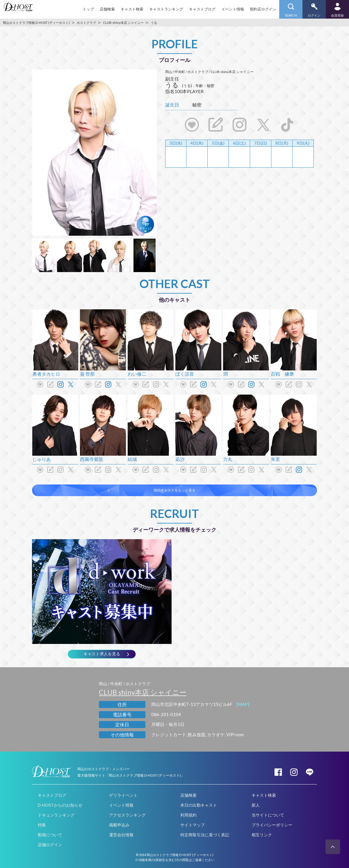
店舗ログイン (50, 845)
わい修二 (137, 374)
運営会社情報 (121, 835)
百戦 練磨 (282, 374)
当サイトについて (268, 815)
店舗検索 (107, 9)
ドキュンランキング (56, 815)
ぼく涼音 (185, 374)
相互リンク (262, 835)
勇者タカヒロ (46, 374)
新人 (256, 805)
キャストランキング (166, 9)
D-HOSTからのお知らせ (60, 805)
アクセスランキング (127, 815)
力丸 (228, 459)
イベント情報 (233, 9)
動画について (50, 835)
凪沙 (180, 459)
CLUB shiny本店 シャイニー (143, 692)
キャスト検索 (132, 9)
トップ (88, 9)
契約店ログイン (263, 9)
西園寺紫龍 (92, 459)
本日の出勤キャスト (199, 805)
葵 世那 (87, 374)
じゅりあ (42, 459)
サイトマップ (193, 825)
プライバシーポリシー (272, 825)
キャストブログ (202, 9)
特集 (42, 825)
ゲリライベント (123, 795)
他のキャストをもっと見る (174, 490)
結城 (132, 459)
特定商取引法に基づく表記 (205, 835)
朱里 (275, 459)
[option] (95, 153)
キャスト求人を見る (102, 654)
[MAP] (243, 704)
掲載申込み (119, 825)
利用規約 (188, 815)
